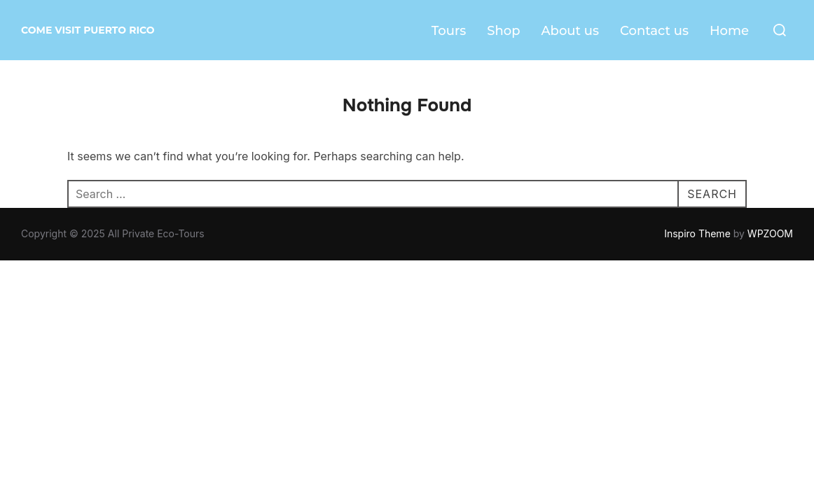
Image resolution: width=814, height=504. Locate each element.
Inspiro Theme (697, 233)
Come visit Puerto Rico (88, 30)
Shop (503, 31)
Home (729, 31)
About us (570, 31)
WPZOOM (770, 233)
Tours (449, 31)
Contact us (654, 31)
